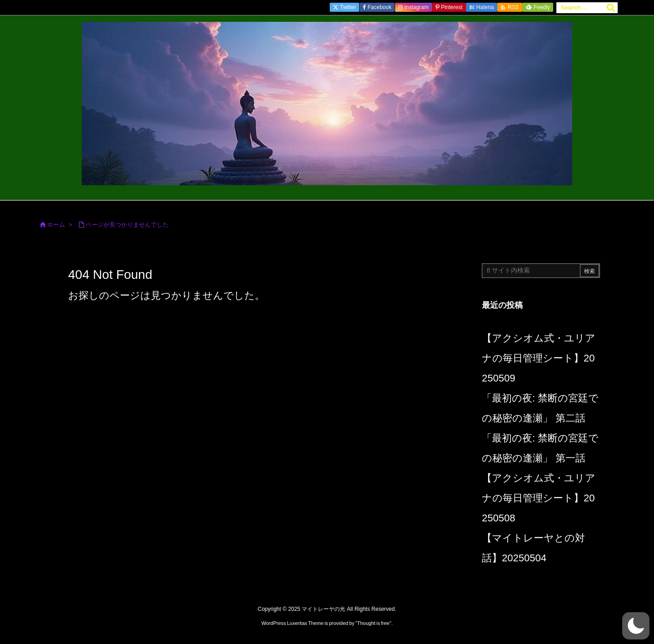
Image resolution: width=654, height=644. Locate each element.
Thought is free (373, 623)
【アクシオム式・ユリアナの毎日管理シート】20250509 (539, 358)
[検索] (611, 8)
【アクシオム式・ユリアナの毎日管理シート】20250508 (539, 498)
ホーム (56, 225)
